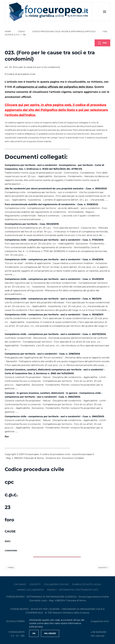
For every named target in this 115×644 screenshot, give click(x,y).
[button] (104, 12)
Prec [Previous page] (10, 568)
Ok (34, 633)
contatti (35, 584)
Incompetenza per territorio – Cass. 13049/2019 (32, 224)
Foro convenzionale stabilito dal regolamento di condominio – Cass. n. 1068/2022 (51, 204)
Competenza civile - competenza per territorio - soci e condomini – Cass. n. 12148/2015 (54, 259)
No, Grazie (50, 633)
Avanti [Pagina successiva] (103, 568)
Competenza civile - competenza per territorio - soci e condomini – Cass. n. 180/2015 (53, 299)
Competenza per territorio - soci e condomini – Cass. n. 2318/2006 (42, 354)
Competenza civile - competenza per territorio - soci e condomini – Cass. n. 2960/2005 (54, 416)
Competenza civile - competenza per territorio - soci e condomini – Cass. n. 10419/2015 (54, 279)
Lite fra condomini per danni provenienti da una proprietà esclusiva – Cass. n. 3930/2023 (56, 188)
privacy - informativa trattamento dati (73, 590)
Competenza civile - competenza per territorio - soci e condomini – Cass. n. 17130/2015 (54, 240)
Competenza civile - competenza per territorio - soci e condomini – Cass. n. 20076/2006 (55, 334)
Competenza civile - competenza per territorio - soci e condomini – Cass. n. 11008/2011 (54, 314)
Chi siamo (20, 584)
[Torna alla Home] (48, 12)
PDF (102, 43)
